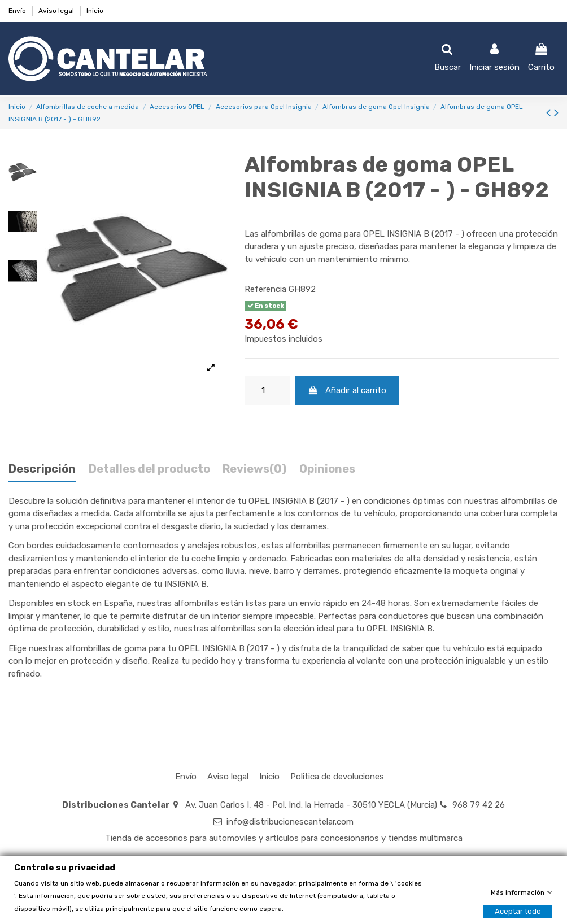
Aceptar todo (518, 911)
